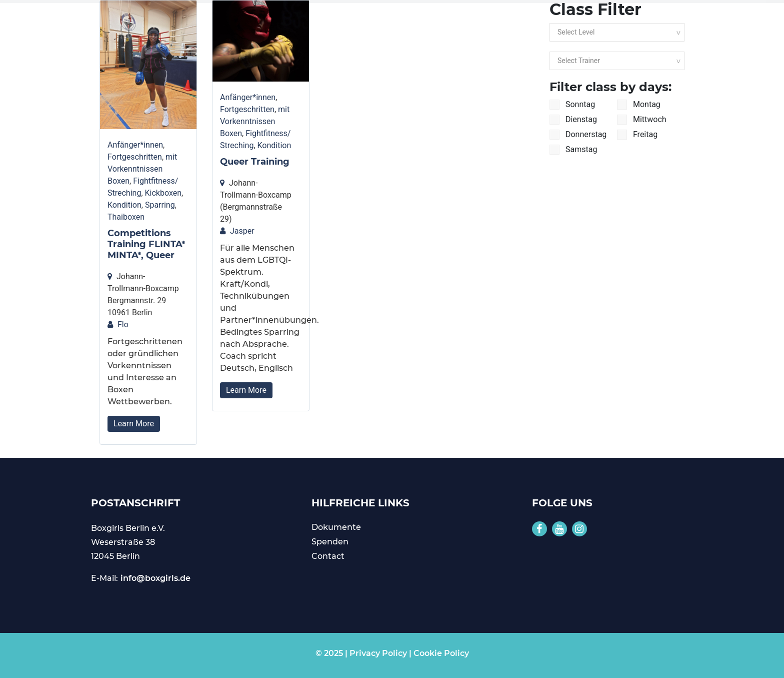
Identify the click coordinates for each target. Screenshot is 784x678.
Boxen (118, 181)
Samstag (573, 150)
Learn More (134, 424)
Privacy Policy (378, 653)
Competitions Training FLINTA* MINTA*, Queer (146, 244)
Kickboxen (163, 193)
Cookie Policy (441, 653)
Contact (328, 556)
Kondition (124, 205)
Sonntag (572, 105)
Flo (123, 324)
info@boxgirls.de (155, 578)
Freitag (637, 135)
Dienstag (573, 120)
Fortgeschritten (135, 157)
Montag (639, 105)
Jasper (242, 231)
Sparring (160, 205)
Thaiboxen (126, 217)
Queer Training (255, 162)
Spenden (330, 542)
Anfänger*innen (135, 145)
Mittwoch (642, 120)
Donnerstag (578, 135)
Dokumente (336, 527)
